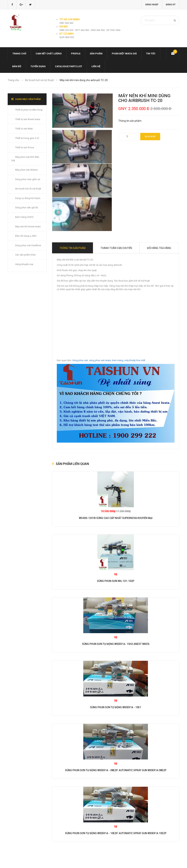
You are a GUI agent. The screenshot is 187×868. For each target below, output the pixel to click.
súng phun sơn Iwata (100, 360)
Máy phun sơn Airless (26, 170)
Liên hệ (96, 66)
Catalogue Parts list (69, 66)
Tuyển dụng (38, 66)
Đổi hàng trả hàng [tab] (159, 248)
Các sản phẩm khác (25, 255)
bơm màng (118, 360)
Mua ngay (150, 137)
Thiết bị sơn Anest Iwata (28, 119)
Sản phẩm (96, 54)
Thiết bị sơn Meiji (24, 129)
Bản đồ (17, 66)
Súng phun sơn (80, 360)
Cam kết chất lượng (49, 54)
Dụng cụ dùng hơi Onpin (28, 198)
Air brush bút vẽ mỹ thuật (39, 80)
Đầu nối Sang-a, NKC (26, 236)
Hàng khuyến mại (24, 264)
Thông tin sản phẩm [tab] (72, 248)
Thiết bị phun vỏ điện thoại (29, 110)
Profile (76, 54)
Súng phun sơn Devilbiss (28, 245)
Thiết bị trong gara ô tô (27, 138)
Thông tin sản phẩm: (130, 121)
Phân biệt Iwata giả (124, 54)
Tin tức (151, 54)
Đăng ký (171, 5)
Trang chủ (19, 54)
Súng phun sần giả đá (27, 207)
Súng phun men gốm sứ (28, 179)
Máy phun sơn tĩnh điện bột (25, 159)
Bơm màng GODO (24, 217)
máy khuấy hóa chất (135, 360)
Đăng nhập (152, 5)
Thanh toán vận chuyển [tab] (116, 248)
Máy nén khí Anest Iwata (28, 227)
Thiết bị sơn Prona (24, 147)
